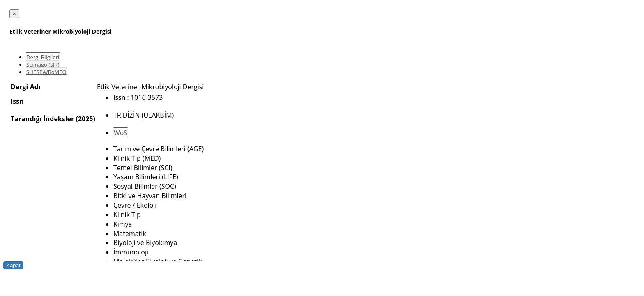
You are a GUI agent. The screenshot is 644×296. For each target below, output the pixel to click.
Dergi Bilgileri (43, 57)
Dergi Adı (26, 87)
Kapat (13, 265)
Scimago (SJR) (43, 65)
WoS (121, 133)
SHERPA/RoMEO (46, 72)
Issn (17, 101)
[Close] (14, 14)
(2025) (85, 119)
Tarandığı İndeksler (42, 119)
